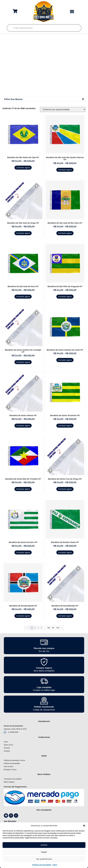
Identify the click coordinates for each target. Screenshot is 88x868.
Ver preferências (44, 859)
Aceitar (44, 845)
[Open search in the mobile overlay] (44, 28)
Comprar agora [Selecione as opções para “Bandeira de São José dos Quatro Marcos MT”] (65, 170)
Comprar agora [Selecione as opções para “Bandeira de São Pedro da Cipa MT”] (23, 168)
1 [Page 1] (29, 628)
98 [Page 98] (49, 628)
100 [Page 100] (58, 628)
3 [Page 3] (35, 628)
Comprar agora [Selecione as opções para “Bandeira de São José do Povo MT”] (23, 297)
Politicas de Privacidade (42, 865)
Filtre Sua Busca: (13, 99)
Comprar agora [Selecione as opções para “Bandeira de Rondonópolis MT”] (23, 616)
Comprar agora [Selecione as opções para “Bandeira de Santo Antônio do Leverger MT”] (23, 362)
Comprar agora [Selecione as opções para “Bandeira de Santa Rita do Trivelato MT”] (23, 489)
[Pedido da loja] (63, 109)
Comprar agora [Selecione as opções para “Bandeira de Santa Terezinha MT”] (65, 426)
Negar (44, 852)
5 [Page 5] (41, 628)
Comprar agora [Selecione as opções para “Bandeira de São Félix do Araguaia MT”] (65, 297)
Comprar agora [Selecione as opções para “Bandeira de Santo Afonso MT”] (23, 426)
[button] (84, 826)
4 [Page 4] (38, 628)
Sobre (55, 865)
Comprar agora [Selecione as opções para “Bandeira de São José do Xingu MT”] (23, 233)
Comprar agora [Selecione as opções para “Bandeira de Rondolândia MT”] (65, 616)
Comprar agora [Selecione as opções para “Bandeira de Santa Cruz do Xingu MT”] (65, 489)
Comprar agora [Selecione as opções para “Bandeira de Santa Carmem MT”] (23, 553)
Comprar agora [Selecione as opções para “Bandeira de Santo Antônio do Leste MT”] (65, 360)
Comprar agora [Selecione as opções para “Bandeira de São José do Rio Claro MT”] (65, 233)
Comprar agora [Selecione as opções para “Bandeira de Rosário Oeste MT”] (65, 553)
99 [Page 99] (53, 628)
